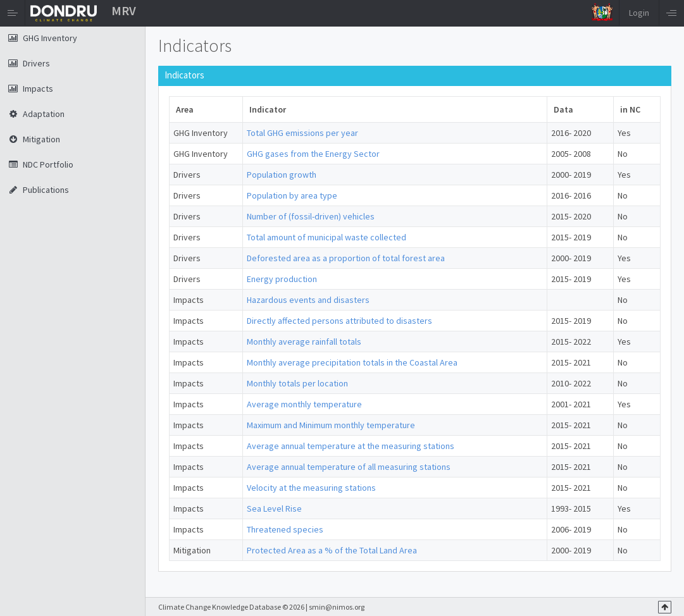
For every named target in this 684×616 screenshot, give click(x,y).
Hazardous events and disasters (308, 300)
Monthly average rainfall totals (304, 342)
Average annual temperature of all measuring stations (349, 467)
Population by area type (292, 195)
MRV (124, 10)
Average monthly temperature (304, 404)
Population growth (282, 175)
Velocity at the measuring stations (311, 488)
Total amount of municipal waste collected (326, 237)
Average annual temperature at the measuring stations (351, 446)
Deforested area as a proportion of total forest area (346, 258)
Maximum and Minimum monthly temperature (331, 425)
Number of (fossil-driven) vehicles (311, 216)
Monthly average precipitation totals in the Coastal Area (352, 362)
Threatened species (285, 529)
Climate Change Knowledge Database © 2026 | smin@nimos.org (261, 607)
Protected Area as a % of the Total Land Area (332, 550)
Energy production (282, 279)
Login (639, 13)
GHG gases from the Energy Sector (313, 154)
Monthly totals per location (297, 383)
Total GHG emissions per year (302, 133)
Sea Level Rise (274, 508)
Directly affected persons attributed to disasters (339, 321)
